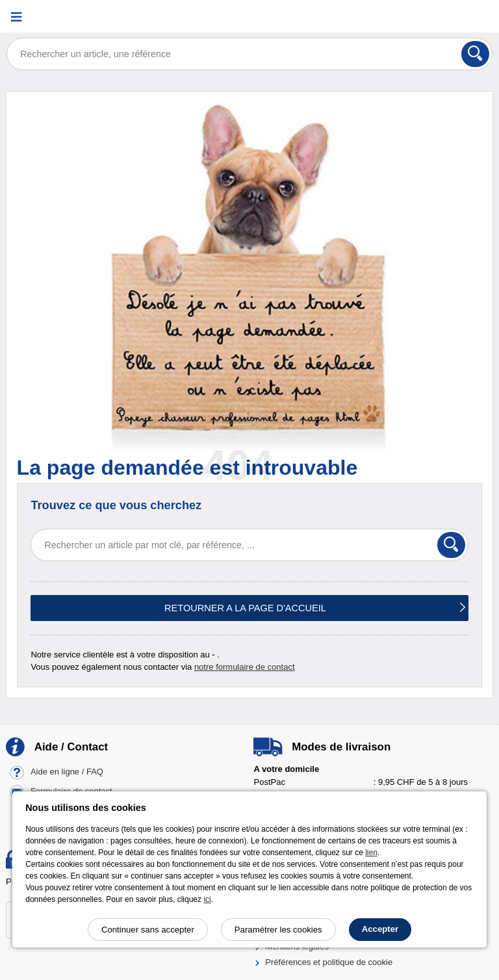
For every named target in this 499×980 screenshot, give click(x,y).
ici (207, 899)
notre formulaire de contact (245, 667)
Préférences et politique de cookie (329, 962)
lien (371, 853)
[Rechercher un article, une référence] (249, 54)
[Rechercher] (475, 54)
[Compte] (444, 17)
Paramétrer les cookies (278, 930)
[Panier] (476, 17)
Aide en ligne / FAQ (67, 772)
